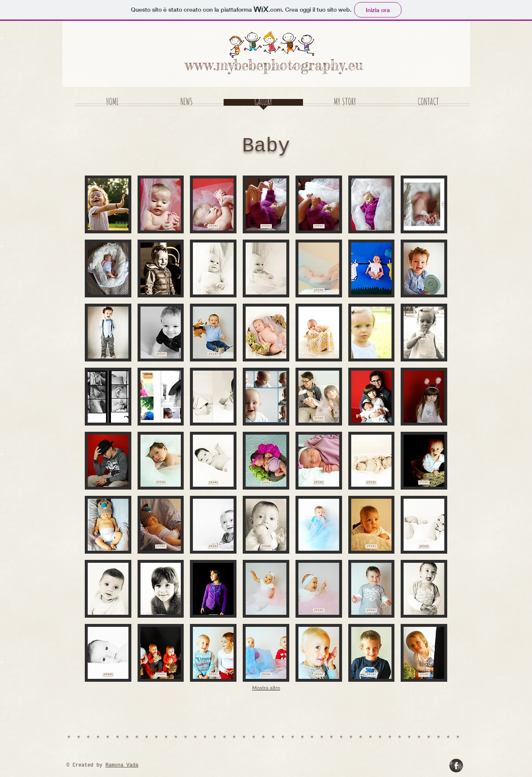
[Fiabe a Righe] (456, 766)
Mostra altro (266, 688)
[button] (108, 204)
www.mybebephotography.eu (274, 65)
